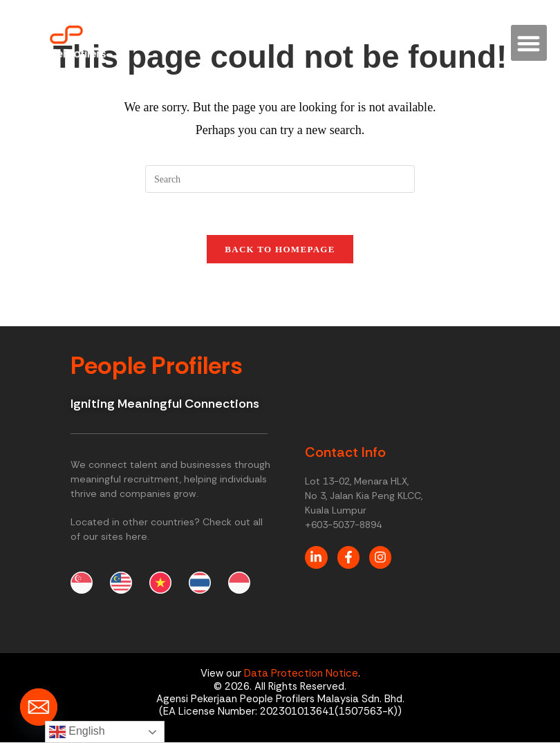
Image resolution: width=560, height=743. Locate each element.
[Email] (39, 707)
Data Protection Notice (301, 674)
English (77, 732)
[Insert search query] (280, 179)
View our (222, 674)
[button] (529, 43)
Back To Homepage (280, 249)
